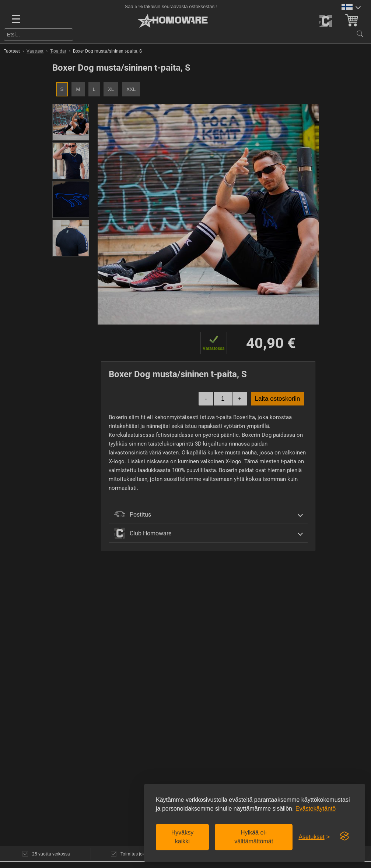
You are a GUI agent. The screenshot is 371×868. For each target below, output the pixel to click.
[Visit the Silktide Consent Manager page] (344, 836)
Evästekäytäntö (316, 809)
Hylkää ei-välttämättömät (254, 837)
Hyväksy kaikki (182, 837)
